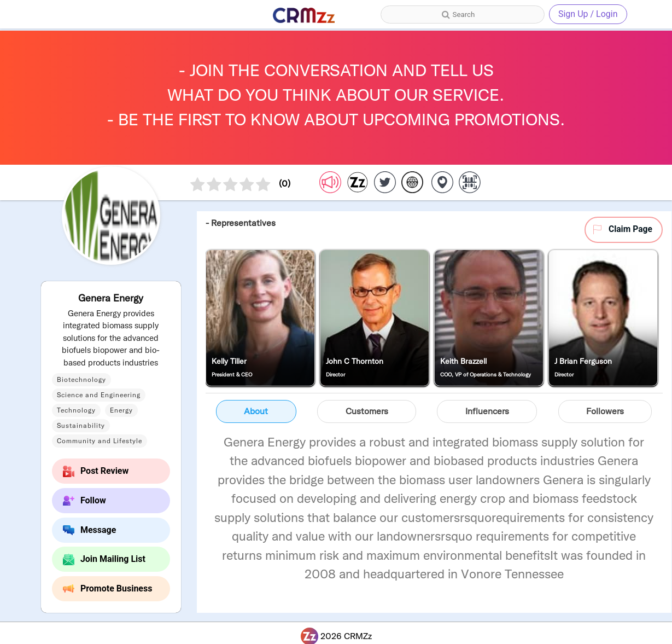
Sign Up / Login (588, 14)
